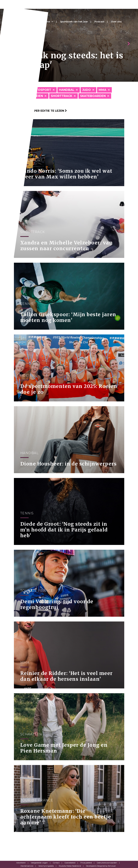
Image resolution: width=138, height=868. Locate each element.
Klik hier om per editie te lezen (40, 111)
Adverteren (21, 863)
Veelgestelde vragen (39, 863)
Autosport (41, 90)
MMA (103, 90)
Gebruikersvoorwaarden (107, 863)
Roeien (37, 96)
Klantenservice (27, 866)
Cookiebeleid (70, 863)
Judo (87, 90)
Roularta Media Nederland (70, 866)
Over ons (116, 22)
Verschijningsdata (46, 866)
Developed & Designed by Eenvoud (101, 866)
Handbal (67, 90)
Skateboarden (93, 96)
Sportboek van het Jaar (74, 22)
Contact (56, 863)
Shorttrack (62, 96)
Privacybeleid (86, 863)
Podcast (99, 22)
